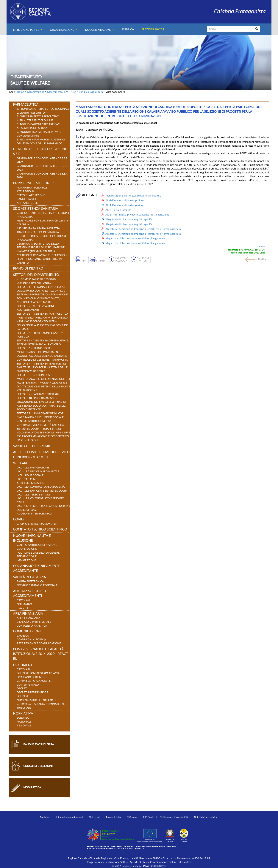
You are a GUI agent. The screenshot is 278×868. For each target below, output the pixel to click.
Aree (73, 92)
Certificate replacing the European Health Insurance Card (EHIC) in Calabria (42, 259)
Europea (23, 718)
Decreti (22, 689)
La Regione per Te (28, 29)
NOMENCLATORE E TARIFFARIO (36, 700)
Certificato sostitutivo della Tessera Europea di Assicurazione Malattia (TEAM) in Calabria (41, 248)
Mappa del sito (113, 817)
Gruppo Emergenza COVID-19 (37, 524)
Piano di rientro (28, 269)
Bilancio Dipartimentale (34, 622)
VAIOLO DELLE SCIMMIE (32, 446)
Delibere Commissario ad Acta (38, 673)
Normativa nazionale (32, 188)
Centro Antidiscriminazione (37, 545)
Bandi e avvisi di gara (91, 92)
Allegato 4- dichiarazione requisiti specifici (129, 220)
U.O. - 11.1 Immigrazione (33, 468)
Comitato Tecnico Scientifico (40, 530)
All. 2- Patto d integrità (118, 210)
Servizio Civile (27, 556)
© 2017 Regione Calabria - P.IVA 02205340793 (139, 866)
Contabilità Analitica (32, 626)
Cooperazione (27, 549)
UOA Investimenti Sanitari (35, 283)
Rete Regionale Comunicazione (39, 643)
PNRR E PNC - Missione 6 (34, 183)
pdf (84, 261)
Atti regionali (27, 191)
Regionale (24, 726)
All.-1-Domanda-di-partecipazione (125, 201)
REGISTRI (22, 608)
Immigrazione (26, 560)
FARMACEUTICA (26, 105)
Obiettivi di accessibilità (206, 817)
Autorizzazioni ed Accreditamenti (30, 594)
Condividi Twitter (143, 259)
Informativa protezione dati (70, 817)
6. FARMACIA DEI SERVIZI (32, 128)
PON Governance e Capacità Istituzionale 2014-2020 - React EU (40, 654)
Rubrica (128, 29)
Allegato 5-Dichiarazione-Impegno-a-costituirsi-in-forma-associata (143, 229)
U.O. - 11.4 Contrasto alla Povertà (41, 487)
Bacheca (23, 636)
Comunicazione (27, 631)
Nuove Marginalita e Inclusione (32, 538)
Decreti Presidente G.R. (33, 692)
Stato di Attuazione (31, 195)
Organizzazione (64, 29)
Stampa (101, 261)
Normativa (24, 604)
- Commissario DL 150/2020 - (38, 279)
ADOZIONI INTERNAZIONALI (34, 514)
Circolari (23, 600)
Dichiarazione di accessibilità (174, 817)
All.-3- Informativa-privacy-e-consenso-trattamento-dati (138, 215)
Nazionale (24, 722)
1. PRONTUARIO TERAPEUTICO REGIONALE (43, 109)
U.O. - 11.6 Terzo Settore (33, 495)
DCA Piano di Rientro (32, 677)
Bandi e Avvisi (26, 199)
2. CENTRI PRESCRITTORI (32, 113)
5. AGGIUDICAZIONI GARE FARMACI (39, 124)
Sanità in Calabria (29, 577)
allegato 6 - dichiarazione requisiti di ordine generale (135, 239)
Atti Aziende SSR (28, 203)
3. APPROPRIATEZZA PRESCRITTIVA (38, 117)
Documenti (23, 665)
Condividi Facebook (121, 259)
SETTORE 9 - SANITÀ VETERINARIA (38, 394)
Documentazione (100, 29)
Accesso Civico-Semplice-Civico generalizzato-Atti (41, 455)
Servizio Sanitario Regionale (37, 585)
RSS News (132, 817)
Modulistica (32, 787)
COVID (18, 519)
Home (21, 92)
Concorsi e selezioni (38, 766)
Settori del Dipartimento (36, 275)
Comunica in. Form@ (31, 640)
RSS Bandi (148, 817)
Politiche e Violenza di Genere (38, 553)
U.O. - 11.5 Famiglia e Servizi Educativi (43, 491)
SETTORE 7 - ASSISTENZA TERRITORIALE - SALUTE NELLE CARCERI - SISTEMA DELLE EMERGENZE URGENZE (42, 368)
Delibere (23, 696)
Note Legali (95, 817)
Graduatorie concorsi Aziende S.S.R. (41, 152)
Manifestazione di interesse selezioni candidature (133, 196)
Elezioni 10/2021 (154, 29)
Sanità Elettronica (30, 581)
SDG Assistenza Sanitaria (36, 209)
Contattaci (45, 817)
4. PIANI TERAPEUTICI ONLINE (35, 120)
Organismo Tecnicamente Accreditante (37, 568)
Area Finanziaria (28, 614)
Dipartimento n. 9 (57, 92)
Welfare (21, 463)
